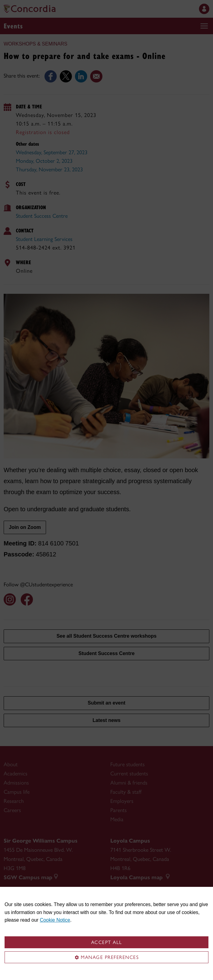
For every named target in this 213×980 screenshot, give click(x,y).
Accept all (107, 942)
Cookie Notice (55, 920)
